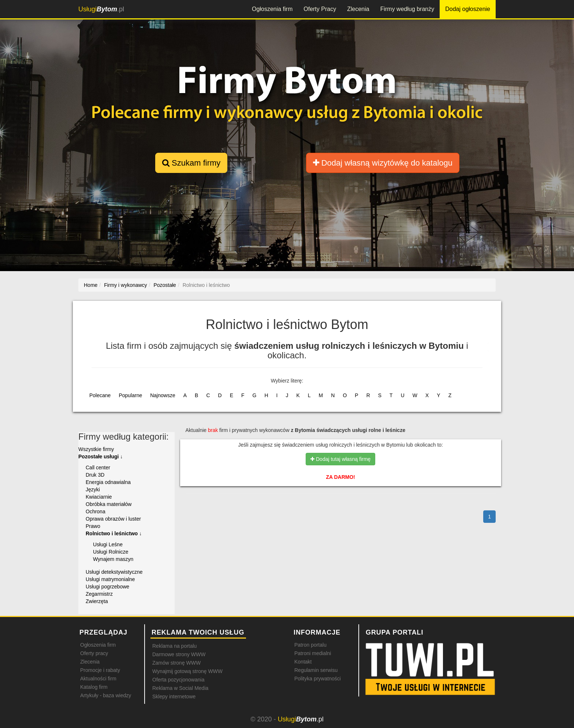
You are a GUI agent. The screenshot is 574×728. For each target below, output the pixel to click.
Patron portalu (310, 645)
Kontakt (303, 662)
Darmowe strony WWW (179, 654)
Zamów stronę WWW (176, 663)
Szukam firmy (191, 163)
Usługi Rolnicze (111, 552)
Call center (98, 468)
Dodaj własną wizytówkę (383, 163)
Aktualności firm (98, 679)
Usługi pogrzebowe (107, 587)
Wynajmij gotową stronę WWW (187, 671)
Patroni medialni (313, 653)
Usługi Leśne (108, 544)
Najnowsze (163, 395)
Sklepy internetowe (174, 696)
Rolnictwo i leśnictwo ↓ (114, 533)
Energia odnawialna (108, 482)
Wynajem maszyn (113, 559)
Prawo (93, 526)
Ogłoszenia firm (272, 9)
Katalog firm (94, 687)
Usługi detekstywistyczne (114, 572)
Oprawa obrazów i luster (113, 519)
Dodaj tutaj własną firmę (340, 459)
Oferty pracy (94, 653)
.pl (101, 9)
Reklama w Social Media (180, 688)
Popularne (130, 395)
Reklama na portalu (174, 646)
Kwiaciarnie (99, 497)
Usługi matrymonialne (110, 579)
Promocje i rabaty (100, 670)
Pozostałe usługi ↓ (100, 457)
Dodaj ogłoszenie (468, 9)
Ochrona (96, 511)
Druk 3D (95, 475)
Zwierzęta (97, 601)
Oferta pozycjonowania (178, 680)
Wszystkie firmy (96, 449)
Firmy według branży (407, 9)
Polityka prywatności (318, 679)
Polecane (100, 395)
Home (91, 285)
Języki (93, 489)
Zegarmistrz (99, 594)
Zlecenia (358, 9)
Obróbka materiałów (109, 504)
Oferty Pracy (320, 9)
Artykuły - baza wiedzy (106, 695)
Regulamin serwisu (316, 670)
